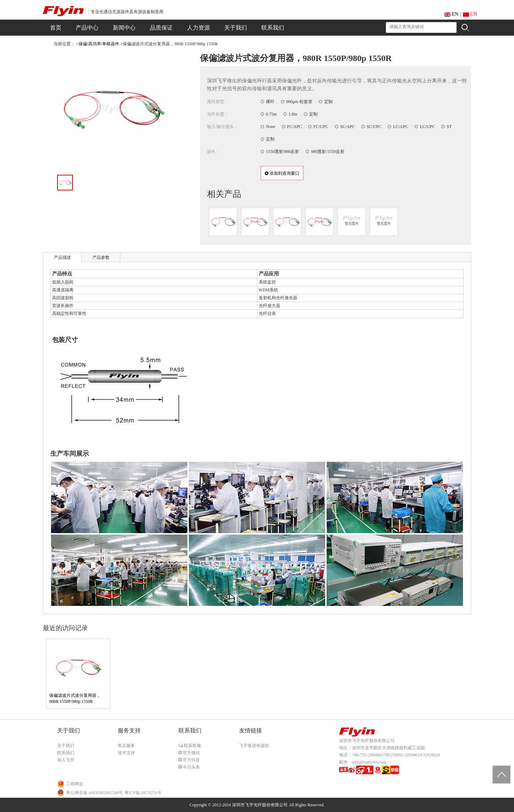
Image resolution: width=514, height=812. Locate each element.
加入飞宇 (66, 760)
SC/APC (347, 127)
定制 (328, 102)
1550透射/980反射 (283, 152)
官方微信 (191, 753)
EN (451, 14)
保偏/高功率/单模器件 (99, 44)
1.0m (293, 114)
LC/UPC (427, 127)
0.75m (271, 114)
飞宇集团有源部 (254, 746)
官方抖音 (191, 760)
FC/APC (294, 127)
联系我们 (66, 753)
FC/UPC (321, 127)
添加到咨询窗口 (282, 173)
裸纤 (270, 102)
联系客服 (192, 746)
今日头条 (191, 767)
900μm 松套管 (299, 102)
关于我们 (66, 746)
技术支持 (126, 753)
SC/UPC (374, 127)
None (271, 127)
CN (470, 14)
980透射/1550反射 (327, 152)
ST (449, 127)
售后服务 (126, 746)
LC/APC (400, 127)
